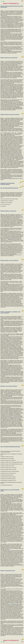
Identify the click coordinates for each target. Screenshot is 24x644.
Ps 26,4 (19, 556)
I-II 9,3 (6, 248)
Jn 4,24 (5, 62)
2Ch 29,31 (20, 216)
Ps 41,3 (12, 416)
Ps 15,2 (2, 20)
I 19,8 (11, 604)
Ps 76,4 (21, 414)
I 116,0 (21, 604)
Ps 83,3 (11, 80)
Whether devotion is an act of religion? (9, 260)
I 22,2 (13, 604)
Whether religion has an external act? (9, 58)
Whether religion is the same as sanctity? (10, 114)
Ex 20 (6, 30)
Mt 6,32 (21, 576)
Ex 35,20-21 (10, 238)
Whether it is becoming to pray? (8, 571)
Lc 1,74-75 (12, 133)
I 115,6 (18, 604)
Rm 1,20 (2, 93)
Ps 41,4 (18, 417)
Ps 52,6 (7, 272)
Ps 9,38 (11, 496)
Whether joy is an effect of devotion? (9, 386)
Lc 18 (3, 633)
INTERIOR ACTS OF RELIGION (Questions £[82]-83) (7, 184)
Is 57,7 (12, 18)
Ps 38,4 (11, 334)
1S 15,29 (16, 581)
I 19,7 (9, 604)
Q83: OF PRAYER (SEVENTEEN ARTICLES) (10, 447)
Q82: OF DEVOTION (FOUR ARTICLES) (9, 188)
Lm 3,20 (11, 394)
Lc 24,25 (21, 431)
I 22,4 (16, 604)
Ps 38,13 (21, 516)
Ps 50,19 (10, 398)
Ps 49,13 (14, 103)
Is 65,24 (11, 549)
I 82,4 (8, 550)
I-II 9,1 (11, 550)
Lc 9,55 (13, 338)
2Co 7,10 (5, 427)
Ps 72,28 (10, 350)
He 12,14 (15, 155)
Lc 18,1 (11, 589)
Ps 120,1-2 (12, 355)
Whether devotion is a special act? (8, 211)
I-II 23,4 (21, 226)
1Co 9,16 (12, 24)
